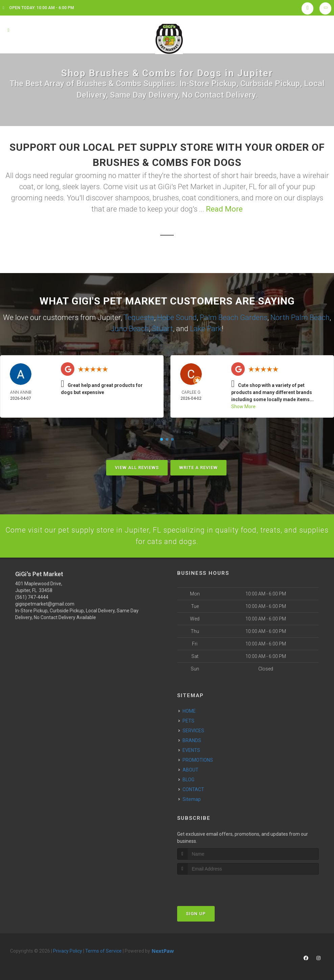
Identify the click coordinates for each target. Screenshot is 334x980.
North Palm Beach (300, 317)
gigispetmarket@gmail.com (45, 605)
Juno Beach (130, 329)
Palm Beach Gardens (234, 317)
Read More (224, 209)
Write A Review (198, 468)
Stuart (162, 329)
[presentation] (213, 888)
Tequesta (139, 317)
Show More (243, 407)
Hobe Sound (177, 317)
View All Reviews (137, 468)
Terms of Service (103, 952)
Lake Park (206, 329)
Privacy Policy (68, 952)
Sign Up (196, 914)
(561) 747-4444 (32, 598)
